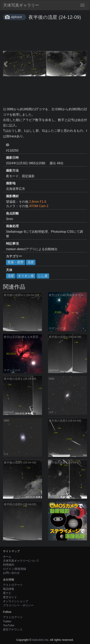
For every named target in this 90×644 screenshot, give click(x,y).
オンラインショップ (16, 601)
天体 (9, 270)
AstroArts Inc (40, 640)
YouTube (9, 625)
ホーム (7, 557)
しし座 (43, 276)
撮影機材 (12, 196)
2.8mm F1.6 (38, 202)
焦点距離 (12, 213)
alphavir (17, 17)
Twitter (7, 621)
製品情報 (9, 589)
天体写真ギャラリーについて (21, 561)
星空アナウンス (13, 630)
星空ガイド (10, 597)
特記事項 (12, 244)
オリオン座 (26, 276)
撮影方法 (12, 171)
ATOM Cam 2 (39, 206)
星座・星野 (16, 262)
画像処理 (12, 226)
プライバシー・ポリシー (18, 605)
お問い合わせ (11, 573)
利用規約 (9, 565)
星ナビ (7, 593)
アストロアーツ (13, 585)
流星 (31, 262)
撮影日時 (12, 158)
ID (8, 145)
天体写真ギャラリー (21, 5)
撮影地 (11, 183)
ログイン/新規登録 (15, 569)
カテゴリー (14, 256)
